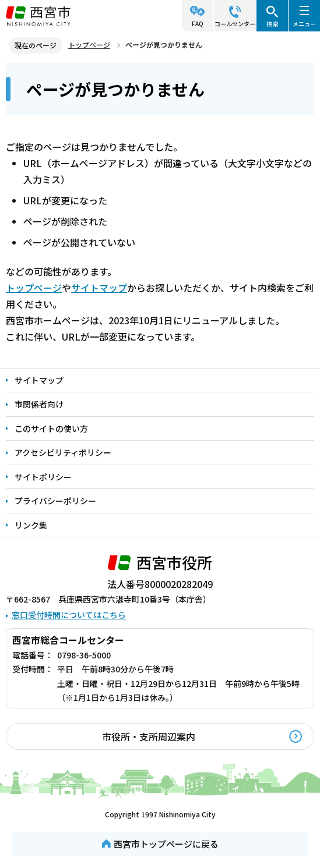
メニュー (304, 24)
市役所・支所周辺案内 (149, 736)
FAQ (198, 24)
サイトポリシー (43, 477)
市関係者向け (39, 404)
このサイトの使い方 (51, 428)
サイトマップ (99, 288)
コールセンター (235, 24)
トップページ (89, 45)
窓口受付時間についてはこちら (69, 615)
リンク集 (31, 525)
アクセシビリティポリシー (63, 452)
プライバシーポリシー (55, 501)
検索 (272, 24)
